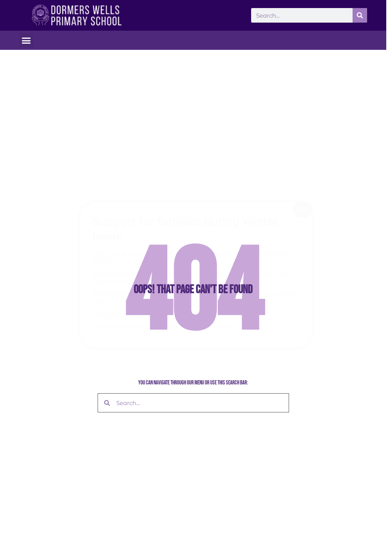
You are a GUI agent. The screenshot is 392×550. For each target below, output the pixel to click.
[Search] (360, 15)
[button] (26, 40)
